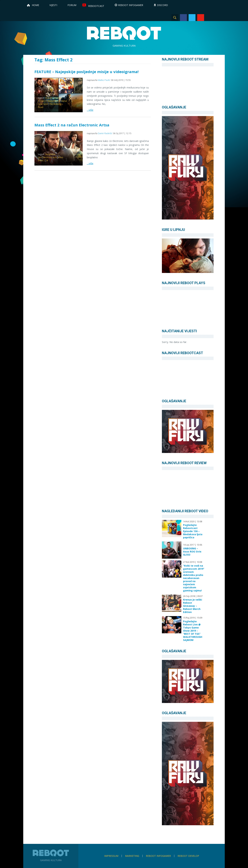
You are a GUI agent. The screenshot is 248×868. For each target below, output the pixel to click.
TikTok (218, 18)
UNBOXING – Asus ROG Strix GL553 (192, 552)
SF (47, 160)
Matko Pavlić (104, 80)
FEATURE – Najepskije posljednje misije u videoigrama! (87, 72)
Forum (72, 5)
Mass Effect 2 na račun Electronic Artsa (72, 125)
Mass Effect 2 (54, 101)
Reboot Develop (188, 856)
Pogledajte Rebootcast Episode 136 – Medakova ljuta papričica (193, 531)
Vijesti (53, 5)
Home (35, 5)
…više (90, 110)
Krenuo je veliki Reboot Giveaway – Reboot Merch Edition (193, 606)
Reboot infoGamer (158, 856)
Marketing (132, 856)
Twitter (192, 18)
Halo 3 (43, 101)
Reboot (124, 33)
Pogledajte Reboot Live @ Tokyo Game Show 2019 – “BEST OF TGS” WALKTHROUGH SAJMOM (193, 631)
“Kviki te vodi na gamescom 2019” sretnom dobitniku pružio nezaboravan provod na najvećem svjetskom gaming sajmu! (194, 578)
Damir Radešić (105, 133)
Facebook (183, 18)
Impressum (111, 856)
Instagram (209, 18)
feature (49, 98)
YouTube (201, 18)
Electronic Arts (50, 157)
